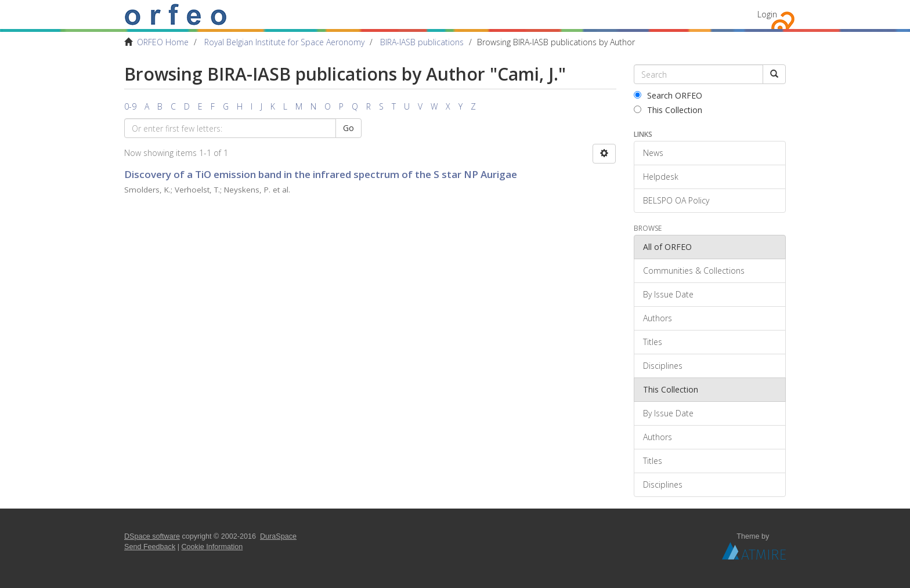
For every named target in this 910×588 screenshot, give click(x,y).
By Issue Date (668, 294)
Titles (653, 342)
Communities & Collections (694, 271)
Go (349, 128)
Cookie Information (212, 547)
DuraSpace (278, 536)
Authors (658, 318)
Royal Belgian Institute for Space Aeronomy (284, 42)
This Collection (668, 110)
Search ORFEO (668, 95)
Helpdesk (661, 177)
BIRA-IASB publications (422, 42)
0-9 (130, 106)
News (653, 153)
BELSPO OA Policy (676, 200)
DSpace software (152, 536)
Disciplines (663, 366)
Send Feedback (150, 547)
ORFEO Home (163, 42)
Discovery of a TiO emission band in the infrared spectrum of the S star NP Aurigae (321, 174)
